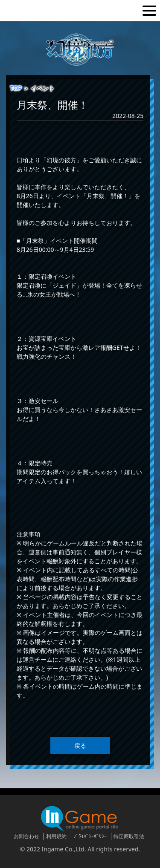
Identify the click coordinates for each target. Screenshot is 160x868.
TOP (16, 88)
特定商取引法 (129, 836)
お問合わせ (26, 836)
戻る (80, 745)
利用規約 (56, 836)
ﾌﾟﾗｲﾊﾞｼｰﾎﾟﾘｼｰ (90, 836)
